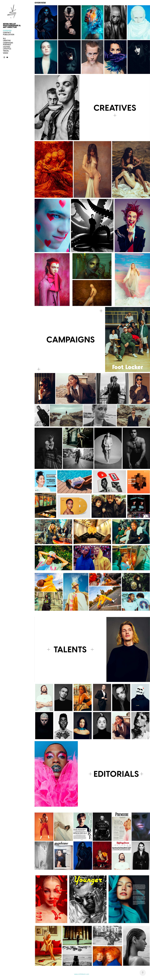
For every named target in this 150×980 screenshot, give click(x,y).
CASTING (7, 47)
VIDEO (6, 53)
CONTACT (7, 33)
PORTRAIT (7, 45)
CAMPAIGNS (8, 43)
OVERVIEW (7, 31)
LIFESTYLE (7, 49)
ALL (5, 38)
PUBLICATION (9, 35)
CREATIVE (7, 41)
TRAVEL (6, 51)
